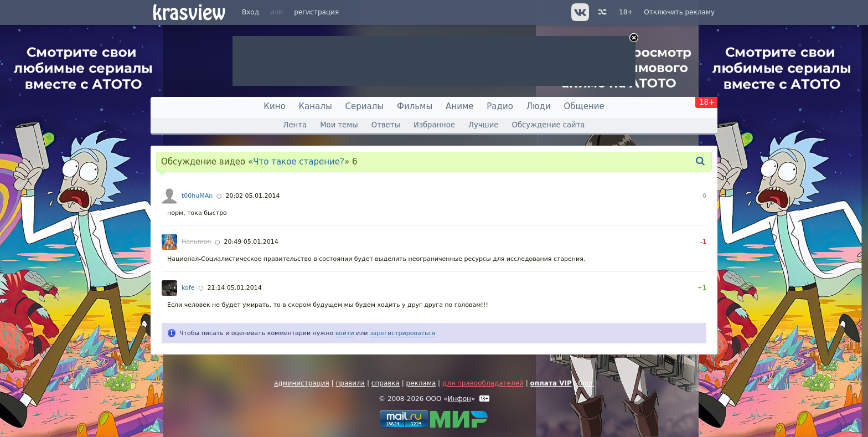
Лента (295, 125)
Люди (539, 106)
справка (386, 383)
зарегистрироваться (402, 333)
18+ (626, 12)
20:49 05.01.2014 (251, 242)
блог (586, 383)
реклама (421, 383)
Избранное (434, 125)
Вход (250, 12)
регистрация (316, 12)
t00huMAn (197, 196)
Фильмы (415, 106)
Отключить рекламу (679, 12)
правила (350, 383)
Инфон (459, 399)
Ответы (386, 125)
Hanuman (196, 242)
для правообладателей (483, 383)
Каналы (315, 106)
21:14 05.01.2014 (235, 288)
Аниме (459, 106)
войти (345, 333)
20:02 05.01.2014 (252, 196)
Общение (584, 106)
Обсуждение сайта (549, 125)
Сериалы (365, 106)
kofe (188, 288)
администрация (302, 383)
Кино (274, 106)
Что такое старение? (299, 162)
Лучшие (483, 125)
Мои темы (339, 125)
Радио (500, 106)
